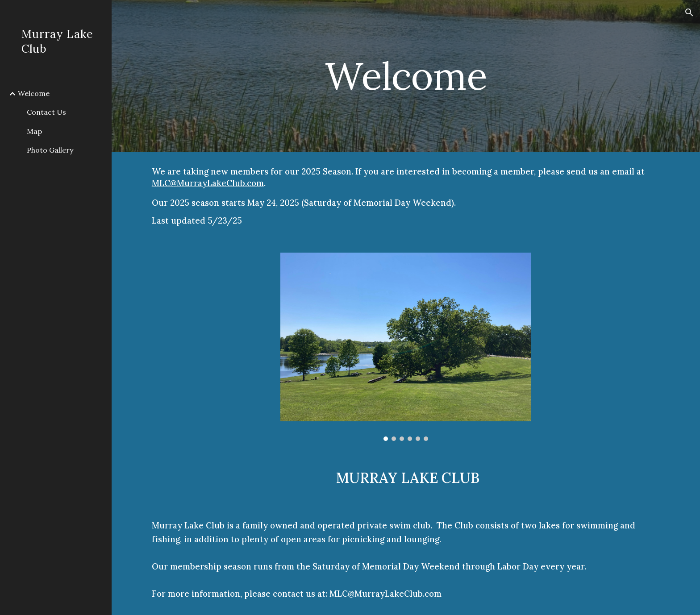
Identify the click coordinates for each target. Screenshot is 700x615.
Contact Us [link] (46, 112)
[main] (406, 76)
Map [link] (34, 131)
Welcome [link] (34, 93)
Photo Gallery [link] (50, 150)
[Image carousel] (406, 347)
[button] (689, 12)
